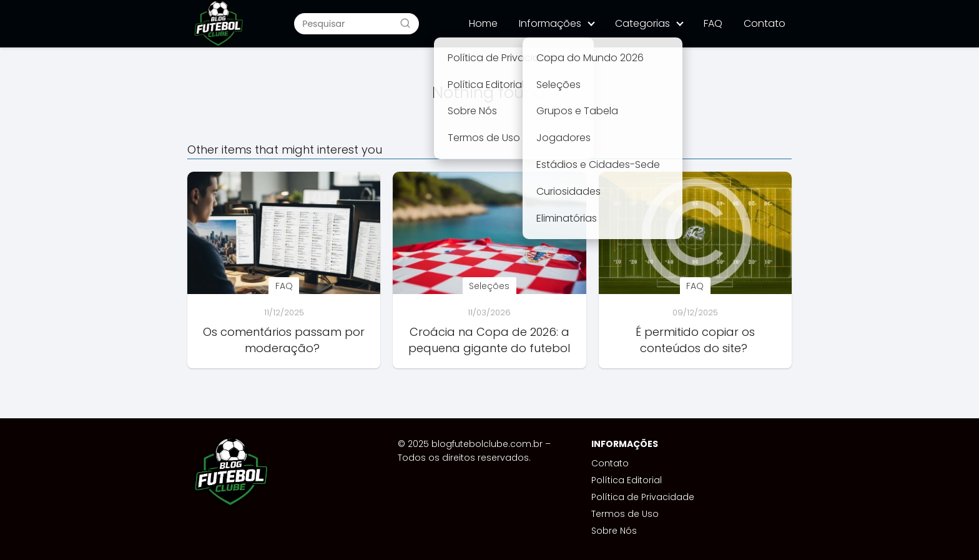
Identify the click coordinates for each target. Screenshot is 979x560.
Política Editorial (627, 480)
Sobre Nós (614, 531)
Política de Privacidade (643, 497)
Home (483, 23)
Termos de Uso (625, 514)
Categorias (642, 23)
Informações (550, 23)
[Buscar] (405, 23)
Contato (765, 23)
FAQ (713, 23)
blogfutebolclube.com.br (487, 444)
